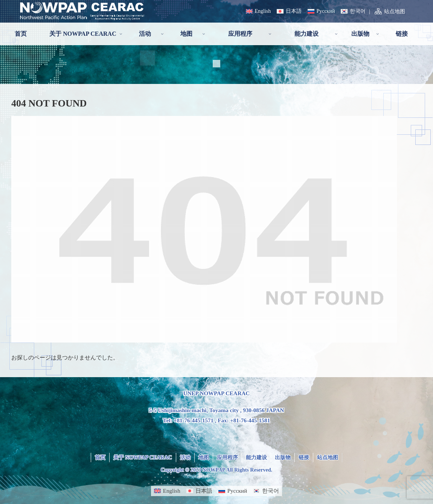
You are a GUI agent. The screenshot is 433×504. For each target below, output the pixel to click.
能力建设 (256, 458)
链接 (304, 458)
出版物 (283, 458)
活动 (185, 458)
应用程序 (227, 458)
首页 (100, 458)
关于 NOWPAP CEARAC (143, 458)
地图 (204, 458)
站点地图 (395, 11)
